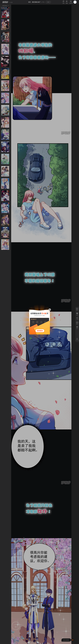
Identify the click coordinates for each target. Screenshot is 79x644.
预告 (43, 2)
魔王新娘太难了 (36, 2)
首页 (29, 2)
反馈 (11, 2)
